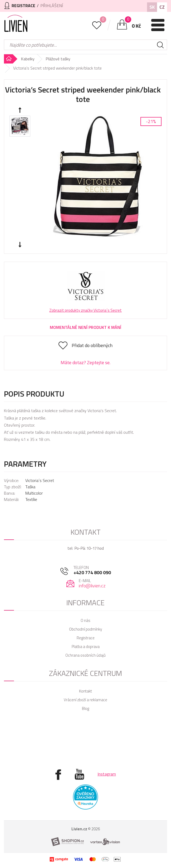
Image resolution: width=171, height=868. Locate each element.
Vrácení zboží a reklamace (85, 700)
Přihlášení (52, 6)
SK (152, 7)
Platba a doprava (86, 647)
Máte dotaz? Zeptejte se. (85, 362)
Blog (85, 708)
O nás (85, 620)
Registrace (86, 638)
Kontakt (85, 691)
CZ (162, 7)
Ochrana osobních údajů (85, 655)
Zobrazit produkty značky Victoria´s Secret (85, 310)
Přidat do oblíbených (92, 345)
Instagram (107, 774)
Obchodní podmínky (85, 629)
